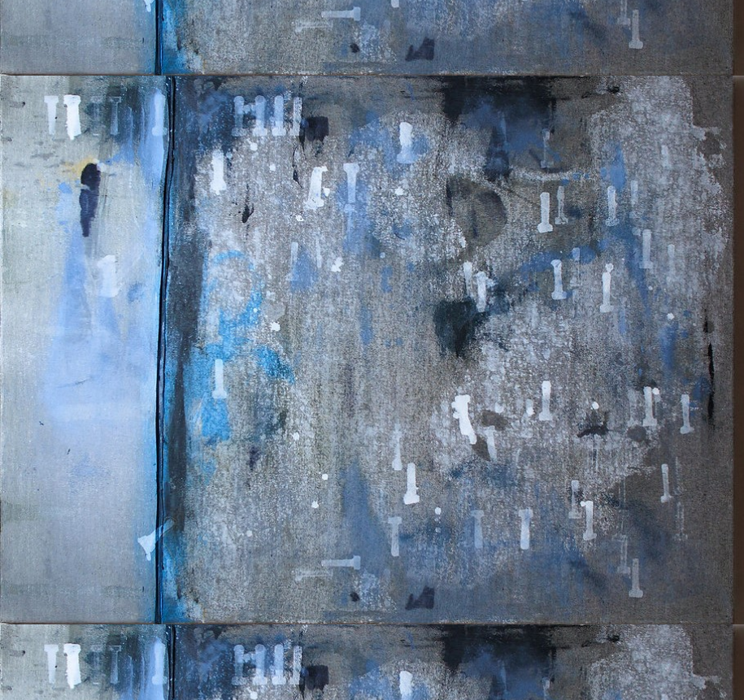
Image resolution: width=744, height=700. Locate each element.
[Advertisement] (372, 217)
